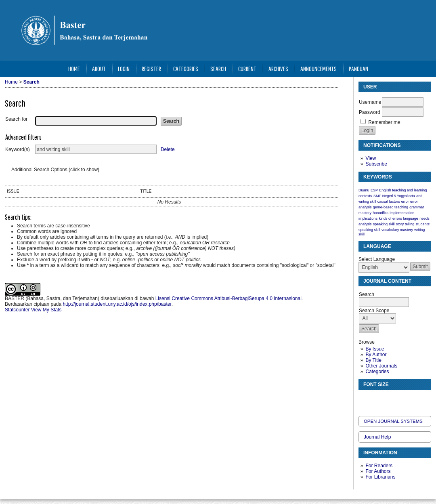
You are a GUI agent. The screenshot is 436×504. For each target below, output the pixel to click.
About (99, 68)
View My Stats (46, 310)
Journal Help (377, 437)
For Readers (379, 466)
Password (370, 112)
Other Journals (381, 366)
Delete (168, 149)
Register (151, 68)
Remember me (384, 122)
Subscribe (376, 164)
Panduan (358, 68)
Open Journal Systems (393, 421)
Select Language (377, 259)
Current (247, 68)
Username (370, 102)
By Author (376, 355)
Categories (377, 372)
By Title (373, 360)
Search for (16, 119)
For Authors (378, 471)
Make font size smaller (366, 399)
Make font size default (379, 399)
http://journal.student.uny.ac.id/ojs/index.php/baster (117, 304)
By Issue (375, 349)
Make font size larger (392, 399)
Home (74, 68)
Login (124, 68)
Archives (278, 68)
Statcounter (17, 310)
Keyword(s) (18, 149)
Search (218, 68)
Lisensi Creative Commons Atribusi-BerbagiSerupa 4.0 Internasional (228, 298)
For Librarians (380, 477)
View (371, 158)
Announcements (319, 68)
